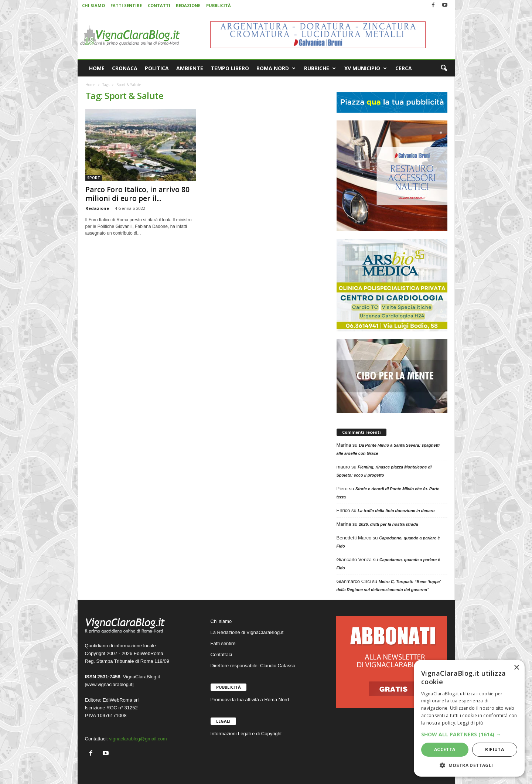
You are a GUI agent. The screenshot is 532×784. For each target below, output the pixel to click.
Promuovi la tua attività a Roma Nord (250, 700)
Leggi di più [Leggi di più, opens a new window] (470, 723)
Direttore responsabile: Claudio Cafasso (253, 666)
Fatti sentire (223, 643)
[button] (444, 68)
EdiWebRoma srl (121, 700)
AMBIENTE (190, 68)
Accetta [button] (445, 749)
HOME (97, 68)
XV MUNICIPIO (366, 68)
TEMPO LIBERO (230, 68)
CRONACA (125, 68)
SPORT (94, 178)
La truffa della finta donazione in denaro (396, 511)
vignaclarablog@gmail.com (138, 739)
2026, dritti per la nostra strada (388, 524)
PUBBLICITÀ (219, 5)
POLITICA (157, 68)
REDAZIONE (188, 5)
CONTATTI (159, 5)
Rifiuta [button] (495, 749)
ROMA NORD (276, 68)
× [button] (516, 668)
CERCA (404, 68)
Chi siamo (221, 621)
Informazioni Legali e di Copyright (246, 734)
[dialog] (469, 718)
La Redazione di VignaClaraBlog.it (247, 632)
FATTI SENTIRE (126, 5)
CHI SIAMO (93, 5)
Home (90, 85)
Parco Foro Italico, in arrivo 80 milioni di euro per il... (137, 194)
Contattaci (221, 655)
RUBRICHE (320, 68)
